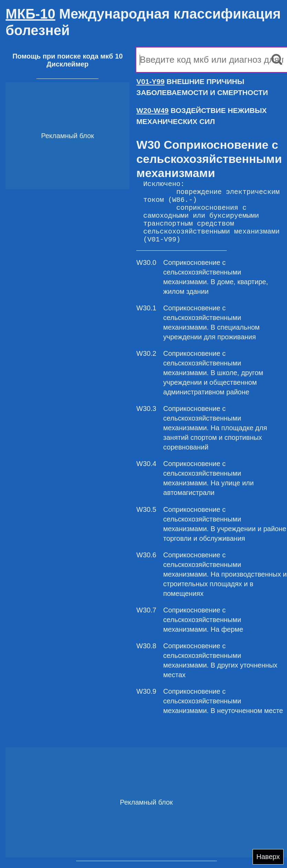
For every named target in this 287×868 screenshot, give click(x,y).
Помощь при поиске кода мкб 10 (67, 56)
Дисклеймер (67, 64)
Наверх (268, 857)
